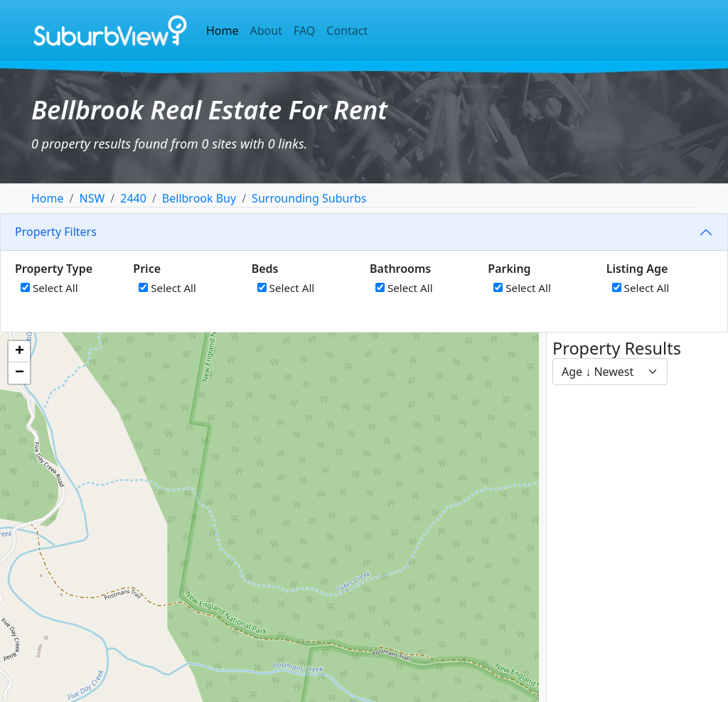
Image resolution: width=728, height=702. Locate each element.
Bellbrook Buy (199, 198)
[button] (19, 352)
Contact (347, 31)
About (266, 31)
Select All (49, 288)
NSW (92, 198)
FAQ (304, 31)
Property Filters (56, 232)
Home (223, 31)
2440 (133, 198)
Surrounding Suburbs (309, 198)
